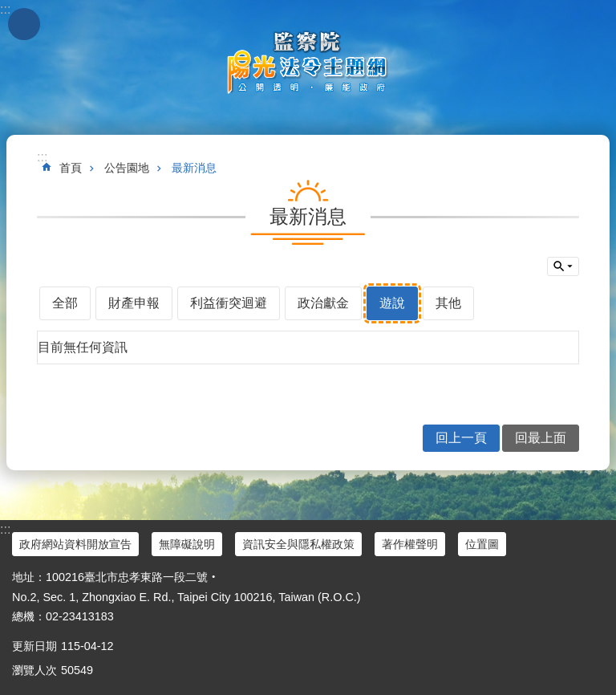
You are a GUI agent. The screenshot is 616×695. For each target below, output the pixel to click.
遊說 (392, 303)
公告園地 (127, 168)
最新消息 (194, 168)
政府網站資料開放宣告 (75, 544)
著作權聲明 (410, 544)
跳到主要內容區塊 (8, 8)
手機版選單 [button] (24, 24)
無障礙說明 (187, 544)
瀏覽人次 (34, 670)
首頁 (71, 168)
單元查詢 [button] (563, 266)
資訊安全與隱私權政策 (298, 544)
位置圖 (482, 544)
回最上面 (541, 438)
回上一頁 (461, 438)
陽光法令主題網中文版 (308, 62)
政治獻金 (323, 303)
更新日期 (34, 646)
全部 (65, 303)
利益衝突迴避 (229, 303)
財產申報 (134, 303)
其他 (448, 303)
